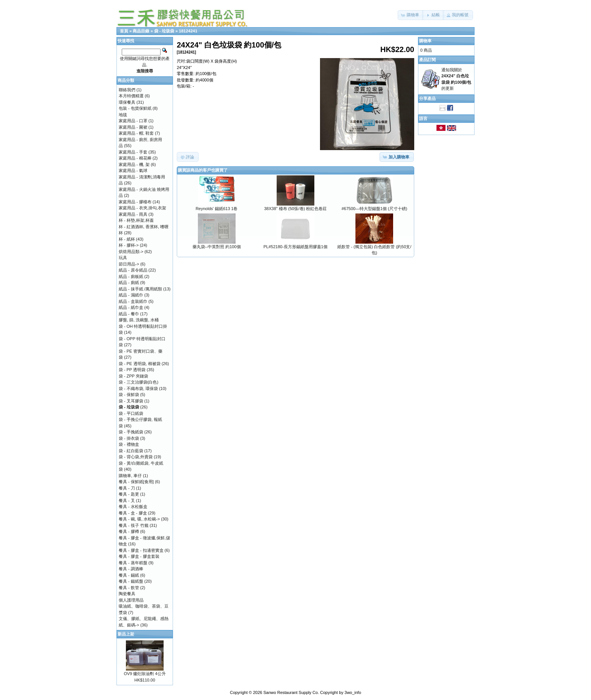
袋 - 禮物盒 (129, 444)
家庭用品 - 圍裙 (133, 127)
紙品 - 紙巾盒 (131, 307)
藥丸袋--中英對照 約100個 (217, 247)
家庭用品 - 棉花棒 (135, 158)
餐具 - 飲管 (129, 588)
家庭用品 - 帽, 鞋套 (136, 133)
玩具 (123, 258)
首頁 (124, 31)
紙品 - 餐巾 (129, 314)
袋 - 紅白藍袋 (131, 451)
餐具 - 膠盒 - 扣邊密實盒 (141, 550)
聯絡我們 (127, 90)
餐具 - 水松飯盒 (133, 507)
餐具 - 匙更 (129, 494)
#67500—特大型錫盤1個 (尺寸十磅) (374, 209)
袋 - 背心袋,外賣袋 (136, 457)
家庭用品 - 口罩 (133, 121)
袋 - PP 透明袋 (132, 370)
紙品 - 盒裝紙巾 (133, 301)
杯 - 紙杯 (127, 239)
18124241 (188, 31)
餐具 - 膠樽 (129, 531)
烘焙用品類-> (131, 252)
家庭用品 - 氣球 (133, 170)
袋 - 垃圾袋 (164, 31)
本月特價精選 (131, 96)
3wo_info (353, 692)
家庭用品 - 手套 (133, 152)
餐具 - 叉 (127, 500)
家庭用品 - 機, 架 (134, 164)
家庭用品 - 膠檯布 (135, 202)
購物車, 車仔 (130, 476)
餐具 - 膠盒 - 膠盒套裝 (139, 556)
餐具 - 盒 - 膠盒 (133, 513)
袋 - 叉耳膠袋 (131, 401)
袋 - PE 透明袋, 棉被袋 (140, 364)
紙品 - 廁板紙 (131, 276)
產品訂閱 (427, 60)
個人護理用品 (131, 600)
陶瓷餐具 (127, 594)
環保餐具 (127, 102)
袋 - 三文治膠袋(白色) (139, 382)
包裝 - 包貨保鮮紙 (135, 108)
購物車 (425, 41)
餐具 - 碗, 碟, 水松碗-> (139, 519)
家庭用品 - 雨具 (133, 214)
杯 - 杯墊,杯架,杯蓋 (136, 220)
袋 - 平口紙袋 (131, 413)
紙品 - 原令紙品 (133, 270)
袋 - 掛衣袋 (129, 438)
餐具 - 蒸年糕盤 (133, 563)
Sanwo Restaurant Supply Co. (291, 692)
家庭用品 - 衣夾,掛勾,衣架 (142, 208)
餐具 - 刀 (127, 488)
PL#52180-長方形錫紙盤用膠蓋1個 (295, 247)
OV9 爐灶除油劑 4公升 (145, 674)
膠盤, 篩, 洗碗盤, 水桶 (139, 320)
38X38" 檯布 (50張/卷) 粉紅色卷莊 (296, 209)
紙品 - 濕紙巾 (131, 295)
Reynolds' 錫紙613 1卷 (217, 209)
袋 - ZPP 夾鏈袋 (133, 376)
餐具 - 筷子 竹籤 (134, 525)
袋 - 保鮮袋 (129, 395)
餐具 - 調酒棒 (131, 569)
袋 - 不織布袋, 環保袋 (138, 388)
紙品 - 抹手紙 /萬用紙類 (140, 289)
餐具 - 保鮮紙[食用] (136, 482)
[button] (411, 15)
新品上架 (126, 634)
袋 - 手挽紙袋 (131, 432)
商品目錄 (141, 31)
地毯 (123, 115)
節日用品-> (129, 264)
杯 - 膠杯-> (129, 245)
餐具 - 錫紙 (129, 575)
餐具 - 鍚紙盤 (131, 581)
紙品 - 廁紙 (129, 282)
